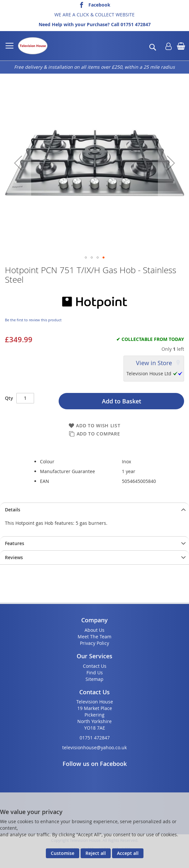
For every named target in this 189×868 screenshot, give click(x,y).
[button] (18, 163)
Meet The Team (94, 637)
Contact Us (95, 666)
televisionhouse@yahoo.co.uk (94, 747)
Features (15, 543)
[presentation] (94, 510)
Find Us (95, 673)
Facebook (99, 5)
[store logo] (33, 46)
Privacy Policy (94, 643)
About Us (94, 630)
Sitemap (94, 679)
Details (13, 510)
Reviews (14, 557)
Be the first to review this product (33, 320)
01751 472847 (136, 24)
